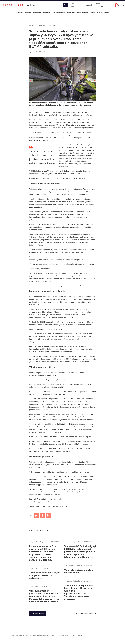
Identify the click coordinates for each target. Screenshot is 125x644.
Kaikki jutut (42, 25)
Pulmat (106, 13)
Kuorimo (28, 13)
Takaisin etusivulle (38, 614)
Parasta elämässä (82, 13)
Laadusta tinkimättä (59, 13)
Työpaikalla (46, 13)
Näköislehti (37, 13)
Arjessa (92, 13)
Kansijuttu (20, 13)
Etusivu (32, 25)
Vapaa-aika (71, 13)
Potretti (99, 13)
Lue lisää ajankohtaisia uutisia (84, 614)
